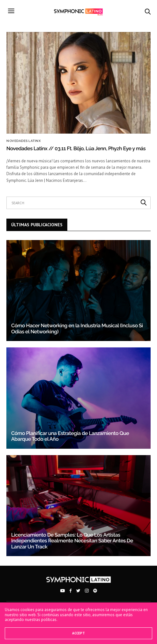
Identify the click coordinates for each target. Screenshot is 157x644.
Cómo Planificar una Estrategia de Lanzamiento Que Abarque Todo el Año (70, 436)
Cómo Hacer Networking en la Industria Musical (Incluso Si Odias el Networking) (77, 328)
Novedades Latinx (23, 141)
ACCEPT (78, 633)
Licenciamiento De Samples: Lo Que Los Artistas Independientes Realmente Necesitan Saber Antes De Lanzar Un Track (72, 541)
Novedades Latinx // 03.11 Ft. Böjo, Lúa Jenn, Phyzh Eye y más (76, 148)
